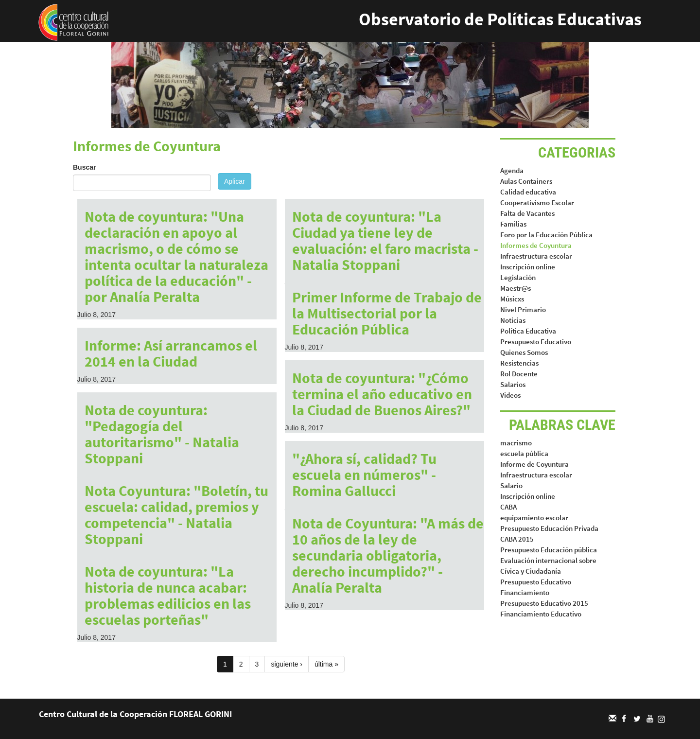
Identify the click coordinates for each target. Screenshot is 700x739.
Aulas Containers (526, 181)
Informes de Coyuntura (536, 245)
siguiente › (287, 664)
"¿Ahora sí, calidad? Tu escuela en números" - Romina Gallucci (364, 475)
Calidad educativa (528, 192)
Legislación (518, 277)
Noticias (513, 320)
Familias (513, 224)
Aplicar (235, 181)
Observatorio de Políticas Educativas (500, 19)
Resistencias (519, 363)
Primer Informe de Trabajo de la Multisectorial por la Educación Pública (387, 313)
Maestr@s (516, 288)
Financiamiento (525, 592)
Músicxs (512, 299)
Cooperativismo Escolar (537, 202)
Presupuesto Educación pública (549, 550)
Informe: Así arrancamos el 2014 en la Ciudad (171, 353)
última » (326, 664)
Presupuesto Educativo (536, 342)
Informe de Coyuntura (534, 464)
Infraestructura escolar (536, 256)
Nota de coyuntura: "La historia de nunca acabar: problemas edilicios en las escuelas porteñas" (168, 595)
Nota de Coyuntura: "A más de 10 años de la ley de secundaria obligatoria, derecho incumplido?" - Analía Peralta (388, 555)
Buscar (84, 167)
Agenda (512, 170)
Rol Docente (519, 374)
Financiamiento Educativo (541, 614)
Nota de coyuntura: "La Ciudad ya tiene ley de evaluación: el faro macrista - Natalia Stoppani (385, 240)
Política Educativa (528, 331)
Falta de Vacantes (527, 213)
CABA (508, 507)
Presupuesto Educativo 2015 (544, 603)
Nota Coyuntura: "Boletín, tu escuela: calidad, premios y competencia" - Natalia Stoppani (176, 515)
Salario (511, 485)
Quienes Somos (524, 352)
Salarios (513, 384)
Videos (510, 395)
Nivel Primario (523, 309)
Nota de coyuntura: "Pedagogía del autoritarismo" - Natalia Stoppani (162, 434)
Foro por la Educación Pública (546, 235)
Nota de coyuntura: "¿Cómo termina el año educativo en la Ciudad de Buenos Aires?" (382, 394)
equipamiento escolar (534, 518)
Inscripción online (528, 267)
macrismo (516, 443)
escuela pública (524, 453)
